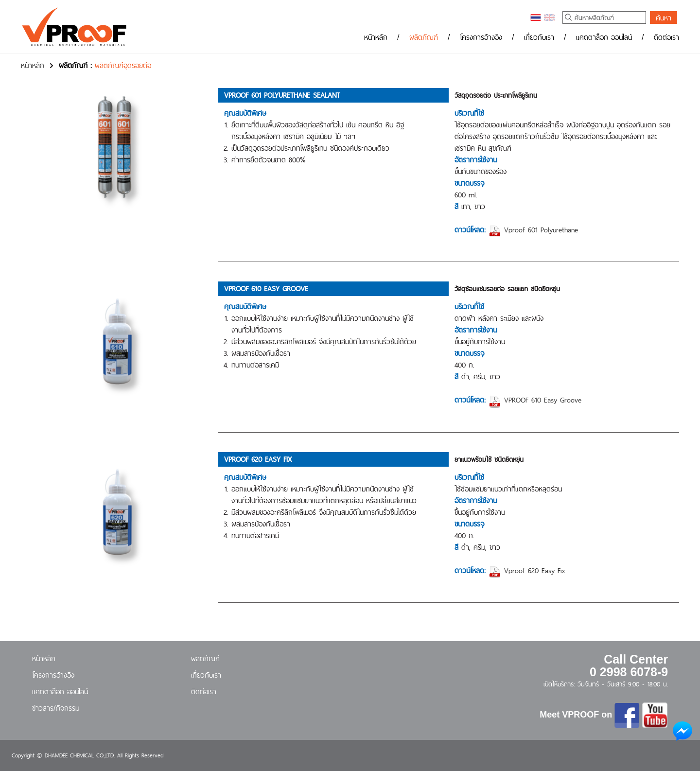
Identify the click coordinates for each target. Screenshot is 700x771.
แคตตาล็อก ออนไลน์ (604, 37)
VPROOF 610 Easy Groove (535, 400)
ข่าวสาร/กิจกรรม (56, 708)
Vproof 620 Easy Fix (527, 570)
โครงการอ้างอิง (481, 37)
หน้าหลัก (376, 37)
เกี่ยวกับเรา (539, 37)
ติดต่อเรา (666, 37)
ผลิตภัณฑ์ (424, 37)
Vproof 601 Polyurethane (533, 230)
